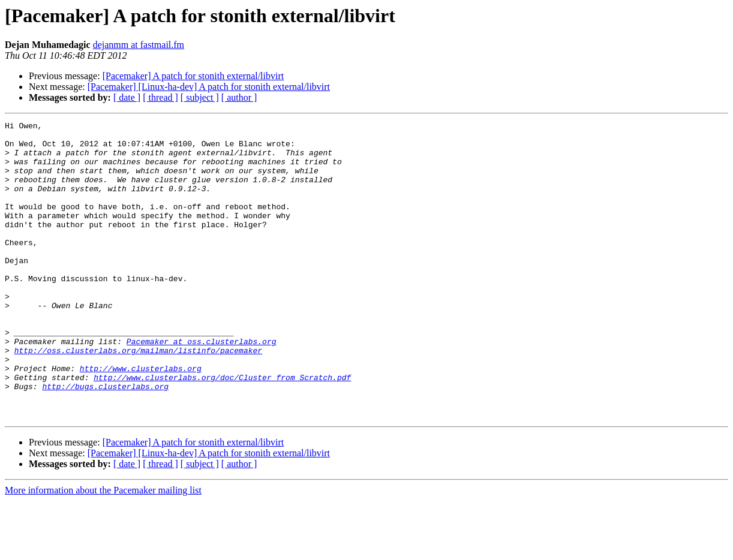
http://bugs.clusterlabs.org (105, 440)
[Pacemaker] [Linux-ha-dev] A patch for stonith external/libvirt (209, 87)
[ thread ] (160, 97)
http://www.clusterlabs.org (141, 419)
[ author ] (239, 97)
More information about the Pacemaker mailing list (103, 550)
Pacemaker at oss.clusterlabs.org (202, 386)
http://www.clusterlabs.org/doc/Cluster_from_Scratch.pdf (222, 429)
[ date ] (127, 97)
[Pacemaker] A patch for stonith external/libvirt (193, 76)
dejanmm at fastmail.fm (139, 45)
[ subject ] (200, 97)
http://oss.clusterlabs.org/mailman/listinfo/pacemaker (138, 397)
